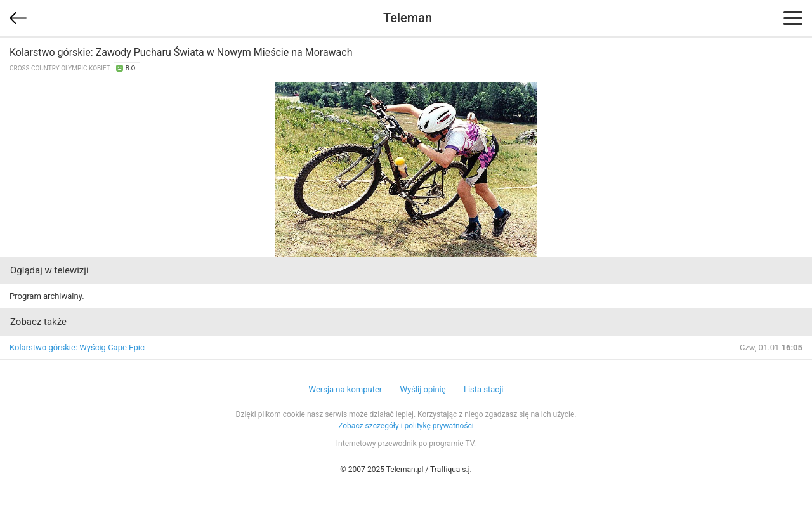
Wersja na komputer (346, 389)
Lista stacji (484, 389)
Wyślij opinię (422, 389)
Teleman (408, 18)
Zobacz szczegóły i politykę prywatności (406, 426)
